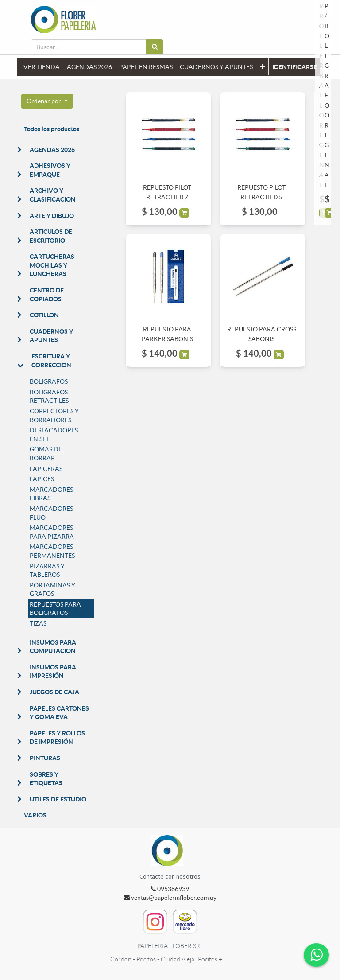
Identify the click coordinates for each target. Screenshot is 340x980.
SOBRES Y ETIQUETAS (46, 779)
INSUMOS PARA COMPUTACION (53, 647)
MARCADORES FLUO (51, 513)
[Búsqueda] (155, 47)
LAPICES (42, 479)
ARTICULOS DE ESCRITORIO (51, 236)
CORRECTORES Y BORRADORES (54, 416)
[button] (262, 67)
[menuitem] (42, 67)
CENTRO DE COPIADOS (47, 295)
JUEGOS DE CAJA (54, 692)
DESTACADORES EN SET (54, 435)
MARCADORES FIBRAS (51, 494)
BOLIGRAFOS (49, 381)
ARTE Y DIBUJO (52, 216)
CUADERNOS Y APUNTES (51, 336)
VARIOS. (36, 815)
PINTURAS (45, 758)
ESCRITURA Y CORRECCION (51, 361)
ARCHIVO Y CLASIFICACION (53, 195)
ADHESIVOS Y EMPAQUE (50, 170)
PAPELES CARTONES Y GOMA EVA (59, 713)
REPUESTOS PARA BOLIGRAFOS (55, 609)
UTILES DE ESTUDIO (58, 799)
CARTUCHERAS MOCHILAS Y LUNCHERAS (52, 265)
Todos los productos (52, 129)
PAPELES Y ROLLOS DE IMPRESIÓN (57, 738)
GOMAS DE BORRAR (46, 454)
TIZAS (38, 623)
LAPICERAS (46, 469)
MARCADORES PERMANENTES (52, 551)
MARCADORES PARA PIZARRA (52, 532)
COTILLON (44, 315)
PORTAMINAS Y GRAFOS (52, 590)
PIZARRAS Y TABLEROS (47, 571)
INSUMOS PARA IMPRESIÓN (53, 672)
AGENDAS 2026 (52, 150)
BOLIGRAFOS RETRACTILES (49, 397)
